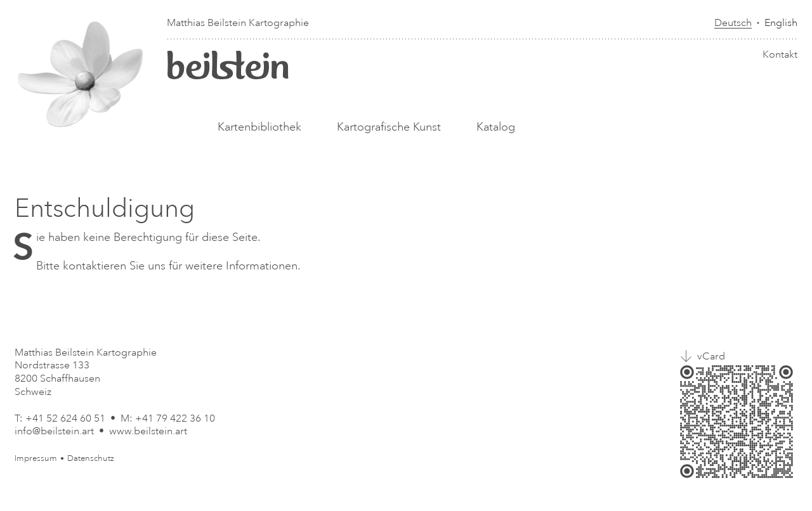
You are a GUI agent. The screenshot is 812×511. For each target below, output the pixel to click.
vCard (711, 356)
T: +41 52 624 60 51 (60, 418)
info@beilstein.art (54, 431)
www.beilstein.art (148, 431)
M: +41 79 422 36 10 (168, 418)
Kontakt (780, 55)
